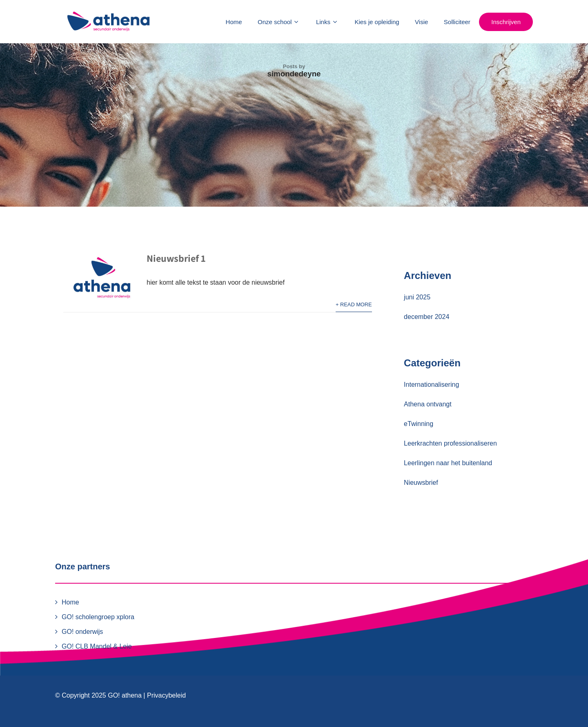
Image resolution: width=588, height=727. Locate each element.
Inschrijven (506, 22)
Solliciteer (457, 22)
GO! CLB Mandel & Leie (97, 646)
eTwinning (419, 424)
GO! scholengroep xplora (98, 617)
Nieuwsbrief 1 (176, 258)
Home (234, 22)
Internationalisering (431, 385)
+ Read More (354, 304)
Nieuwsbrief (421, 483)
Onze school (279, 22)
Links (327, 22)
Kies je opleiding (377, 22)
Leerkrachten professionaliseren (450, 443)
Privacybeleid (166, 695)
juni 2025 (417, 297)
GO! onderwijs (82, 632)
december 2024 (427, 317)
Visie (421, 22)
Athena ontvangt (428, 404)
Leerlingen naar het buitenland (448, 463)
